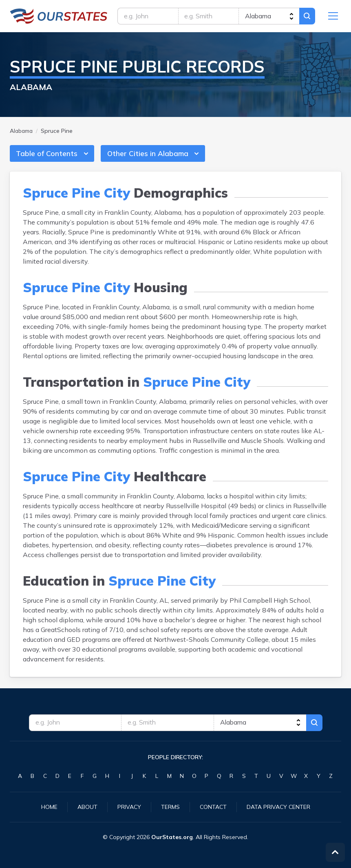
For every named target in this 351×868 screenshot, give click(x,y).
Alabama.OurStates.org (59, 16)
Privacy (129, 807)
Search (307, 16)
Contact (213, 807)
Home (49, 807)
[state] (269, 16)
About (87, 807)
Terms (170, 807)
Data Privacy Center (278, 807)
